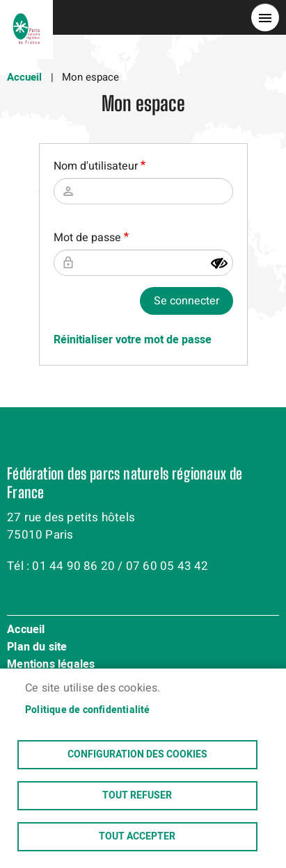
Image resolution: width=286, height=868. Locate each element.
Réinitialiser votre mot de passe (133, 340)
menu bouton (265, 17)
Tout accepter (137, 837)
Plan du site (37, 648)
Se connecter (186, 301)
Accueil (24, 77)
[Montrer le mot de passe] (219, 263)
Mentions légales (51, 665)
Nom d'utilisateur (96, 166)
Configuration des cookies (137, 755)
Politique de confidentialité (88, 710)
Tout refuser (137, 796)
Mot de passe (87, 238)
